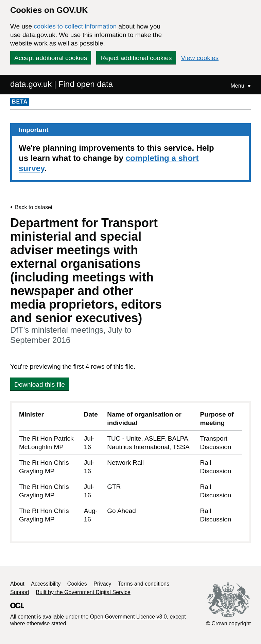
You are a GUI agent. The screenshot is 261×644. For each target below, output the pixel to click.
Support (20, 592)
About (17, 584)
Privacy (102, 584)
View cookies (200, 58)
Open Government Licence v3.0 (128, 617)
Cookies (77, 584)
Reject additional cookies (136, 58)
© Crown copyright (228, 623)
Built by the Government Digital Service (83, 592)
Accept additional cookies (51, 58)
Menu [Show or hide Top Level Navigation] (238, 86)
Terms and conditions (144, 584)
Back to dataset (34, 207)
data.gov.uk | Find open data (62, 84)
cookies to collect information (75, 26)
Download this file (40, 384)
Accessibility (46, 584)
